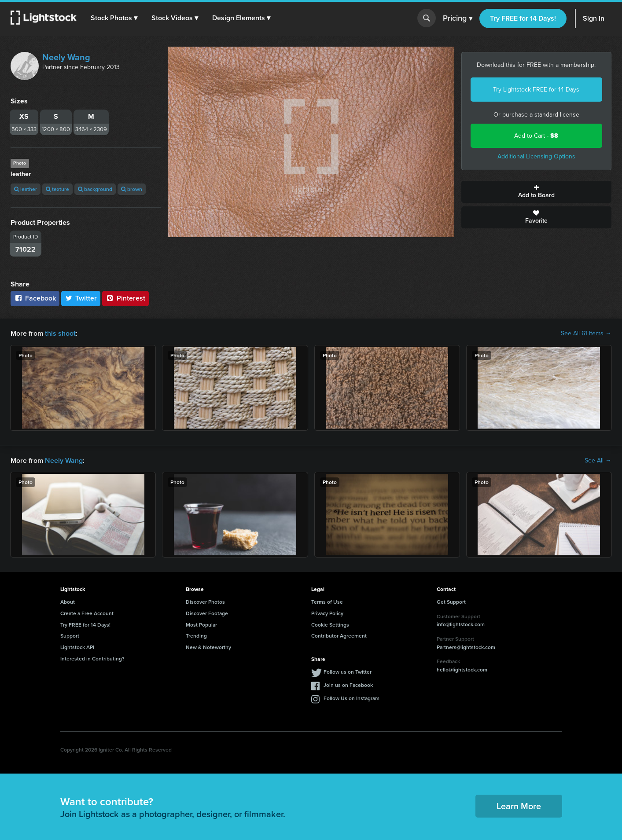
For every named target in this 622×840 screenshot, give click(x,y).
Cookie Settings (330, 625)
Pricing (458, 18)
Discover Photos (205, 602)
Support (70, 636)
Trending (196, 636)
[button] (114, 18)
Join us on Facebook (348, 685)
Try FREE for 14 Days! (523, 18)
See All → (598, 461)
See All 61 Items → (586, 334)
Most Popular (201, 625)
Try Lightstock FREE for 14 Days (536, 90)
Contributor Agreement (339, 636)
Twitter (81, 298)
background (95, 189)
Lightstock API (77, 647)
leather (26, 189)
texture (57, 189)
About (68, 602)
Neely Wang (66, 57)
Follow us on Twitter (348, 672)
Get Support (451, 602)
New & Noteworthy (208, 647)
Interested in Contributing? (92, 658)
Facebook (35, 298)
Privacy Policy (327, 613)
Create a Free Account (87, 613)
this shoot (60, 333)
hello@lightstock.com (462, 669)
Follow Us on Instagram (351, 698)
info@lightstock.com (461, 624)
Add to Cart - (536, 136)
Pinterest (125, 298)
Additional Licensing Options (536, 156)
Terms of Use (327, 602)
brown (132, 189)
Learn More (519, 806)
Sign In (594, 18)
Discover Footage (207, 613)
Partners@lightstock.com (466, 647)
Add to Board (536, 192)
